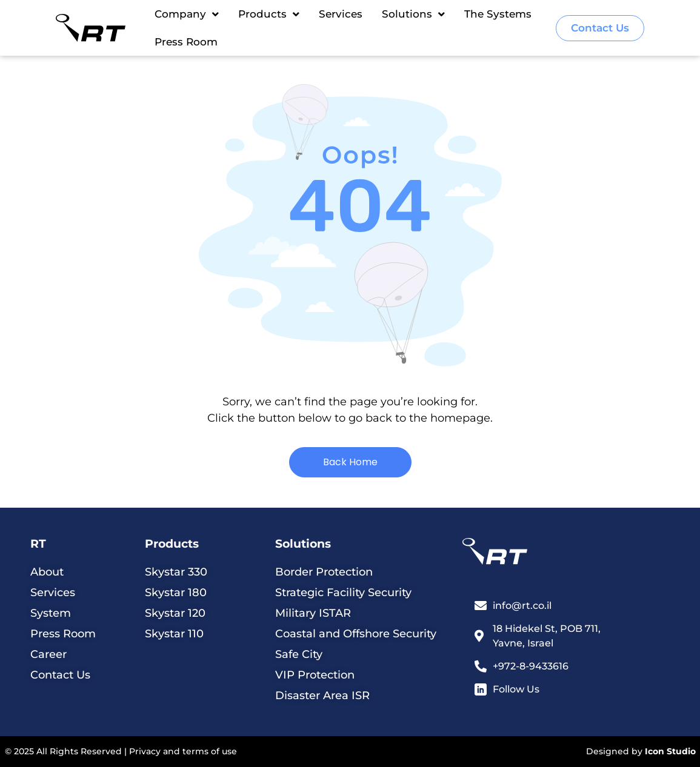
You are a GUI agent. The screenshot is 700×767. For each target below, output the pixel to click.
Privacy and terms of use (183, 751)
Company (187, 14)
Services (341, 14)
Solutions (413, 14)
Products (269, 14)
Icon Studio (670, 751)
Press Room (186, 42)
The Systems (498, 14)
